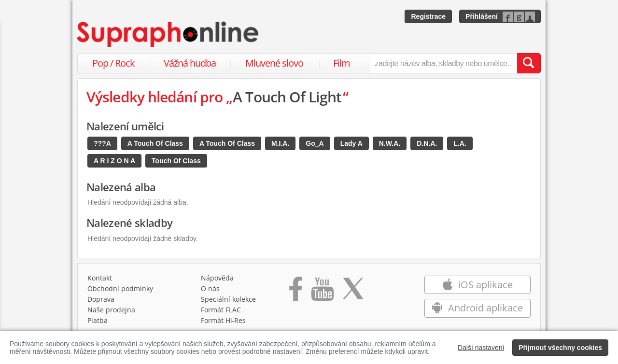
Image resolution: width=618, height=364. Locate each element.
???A (102, 143)
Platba (98, 320)
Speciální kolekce (228, 299)
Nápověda (217, 278)
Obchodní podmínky (120, 288)
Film (342, 63)
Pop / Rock (113, 63)
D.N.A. (427, 143)
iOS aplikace (477, 285)
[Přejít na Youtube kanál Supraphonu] (322, 292)
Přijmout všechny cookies (560, 348)
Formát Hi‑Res (224, 320)
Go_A (315, 143)
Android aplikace (477, 308)
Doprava (101, 299)
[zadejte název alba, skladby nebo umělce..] (443, 63)
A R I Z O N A (114, 161)
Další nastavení (481, 348)
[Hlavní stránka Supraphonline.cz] (169, 34)
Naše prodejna (111, 310)
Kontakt (100, 278)
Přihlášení (482, 16)
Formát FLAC (221, 310)
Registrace (428, 16)
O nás (210, 288)
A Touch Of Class (155, 143)
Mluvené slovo (274, 63)
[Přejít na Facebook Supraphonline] (296, 292)
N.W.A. (390, 143)
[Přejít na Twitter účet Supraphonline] (353, 292)
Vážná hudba (190, 63)
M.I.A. (280, 143)
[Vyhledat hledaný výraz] (529, 63)
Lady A (351, 143)
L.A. (460, 143)
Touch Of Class (176, 161)
